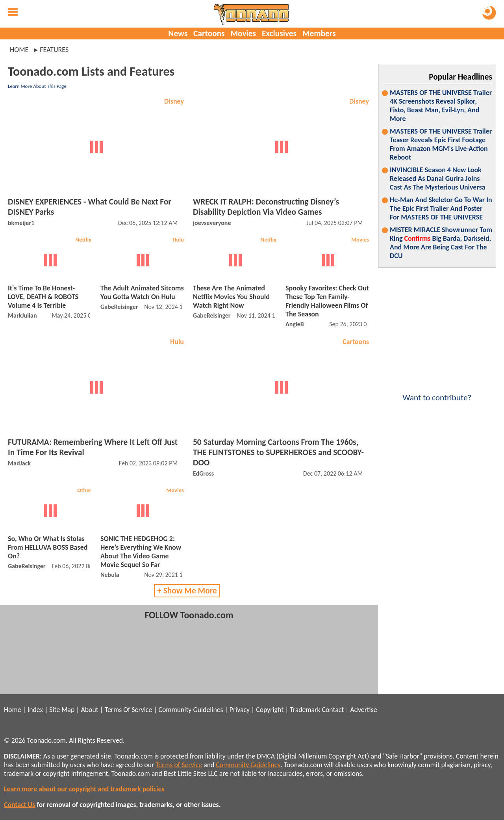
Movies (243, 33)
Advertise (363, 710)
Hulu (178, 240)
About (89, 710)
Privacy (240, 710)
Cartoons (209, 33)
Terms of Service (179, 765)
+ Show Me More (187, 591)
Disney (174, 101)
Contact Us (19, 805)
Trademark (305, 710)
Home (19, 50)
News (178, 33)
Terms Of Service (128, 710)
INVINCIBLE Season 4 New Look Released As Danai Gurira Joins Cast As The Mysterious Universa (438, 179)
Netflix (83, 240)
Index (35, 710)
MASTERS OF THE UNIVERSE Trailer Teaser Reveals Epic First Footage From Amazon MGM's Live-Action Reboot (441, 144)
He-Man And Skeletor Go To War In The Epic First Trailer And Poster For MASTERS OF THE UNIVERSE (441, 208)
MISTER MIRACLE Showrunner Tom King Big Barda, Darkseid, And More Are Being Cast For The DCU (441, 243)
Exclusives (279, 33)
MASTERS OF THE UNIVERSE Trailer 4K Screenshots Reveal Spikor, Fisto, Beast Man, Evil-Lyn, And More (441, 106)
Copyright (270, 710)
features (54, 50)
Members (319, 33)
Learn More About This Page (37, 86)
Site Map (62, 710)
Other (84, 490)
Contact (333, 710)
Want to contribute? (437, 392)
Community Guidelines (191, 710)
